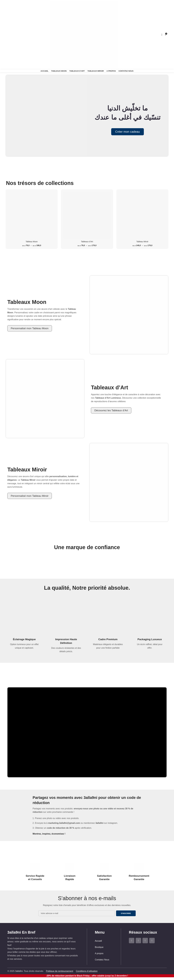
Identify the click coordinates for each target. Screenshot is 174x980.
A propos (99, 953)
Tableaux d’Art (87, 242)
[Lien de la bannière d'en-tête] (87, 490)
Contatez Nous (102, 960)
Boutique (99, 947)
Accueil (98, 941)
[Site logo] (84, 35)
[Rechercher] (7, 35)
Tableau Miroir (142, 242)
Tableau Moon (32, 242)
